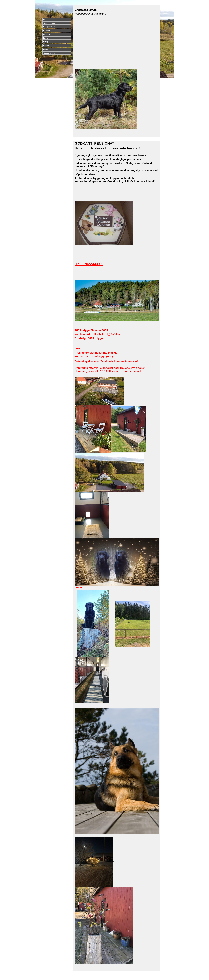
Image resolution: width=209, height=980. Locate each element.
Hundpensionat (49, 27)
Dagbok (46, 46)
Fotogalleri (47, 42)
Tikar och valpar (49, 23)
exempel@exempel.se (93, 976)
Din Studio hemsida (155, 978)
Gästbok (47, 34)
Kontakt (46, 49)
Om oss (46, 19)
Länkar (46, 38)
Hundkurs (47, 31)
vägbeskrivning (49, 53)
